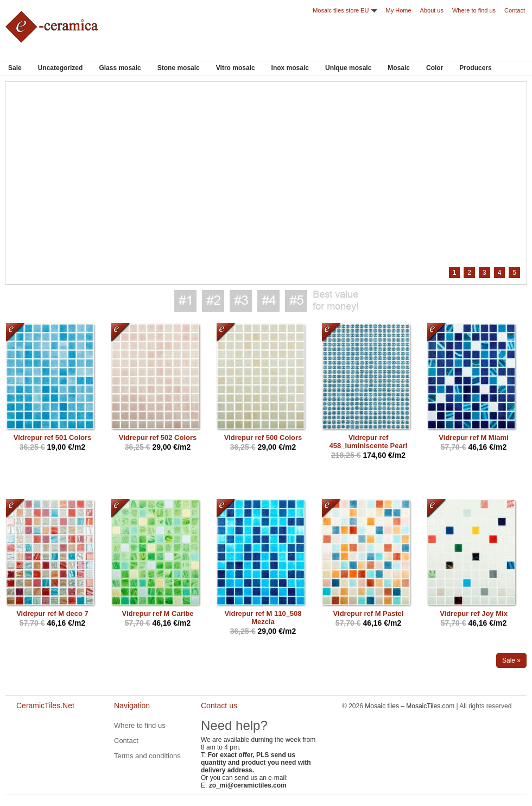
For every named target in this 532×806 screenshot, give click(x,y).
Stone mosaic (179, 68)
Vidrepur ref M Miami (473, 437)
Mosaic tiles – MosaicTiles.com (410, 706)
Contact (515, 10)
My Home (399, 10)
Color (435, 68)
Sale (15, 68)
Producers (475, 68)
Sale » (511, 660)
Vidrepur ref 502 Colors (158, 437)
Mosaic (399, 68)
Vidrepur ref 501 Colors (53, 437)
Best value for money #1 (185, 301)
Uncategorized (61, 68)
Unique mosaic (348, 68)
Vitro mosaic (236, 68)
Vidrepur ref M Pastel (369, 613)
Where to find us (474, 10)
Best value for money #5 (296, 301)
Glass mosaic (120, 68)
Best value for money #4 (268, 301)
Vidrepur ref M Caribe (158, 613)
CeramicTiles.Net (49, 742)
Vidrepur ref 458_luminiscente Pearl (369, 442)
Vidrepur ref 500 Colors (263, 437)
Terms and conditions (147, 756)
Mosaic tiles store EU (341, 10)
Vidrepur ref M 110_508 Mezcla (263, 618)
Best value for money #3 (241, 301)
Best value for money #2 (213, 301)
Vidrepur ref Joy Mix (474, 613)
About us (432, 10)
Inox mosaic (290, 68)
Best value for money (335, 301)
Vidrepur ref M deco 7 (52, 613)
